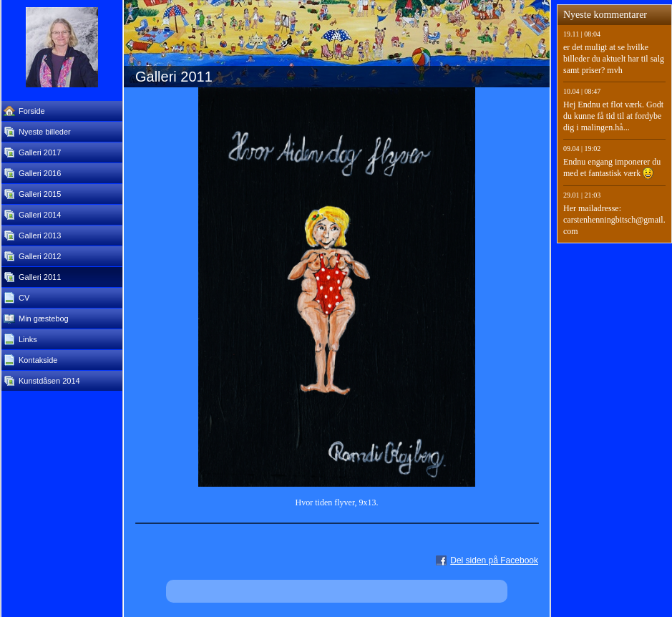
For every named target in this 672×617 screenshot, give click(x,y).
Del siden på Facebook (494, 560)
